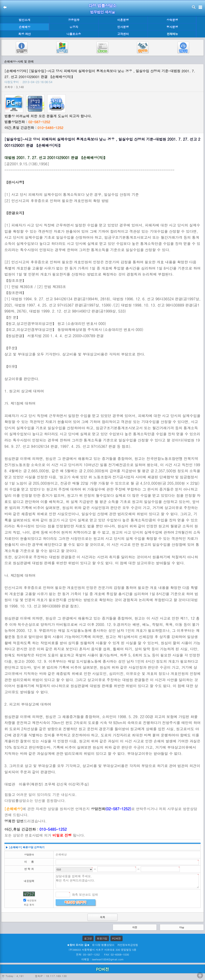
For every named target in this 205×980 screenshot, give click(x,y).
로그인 (88, 938)
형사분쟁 (172, 27)
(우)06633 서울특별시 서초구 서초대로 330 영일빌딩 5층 (102, 950)
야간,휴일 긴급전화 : (34, 128)
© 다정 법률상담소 (103, 945)
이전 (135, 927)
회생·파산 (24, 34)
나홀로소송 (74, 34)
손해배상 (25, 27)
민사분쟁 (123, 27)
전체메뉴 (172, 34)
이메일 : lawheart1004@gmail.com (103, 959)
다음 (182, 927)
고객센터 (123, 34)
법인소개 (25, 20)
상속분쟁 (172, 20)
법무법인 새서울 (102, 12)
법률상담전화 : (27, 122)
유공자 (74, 27)
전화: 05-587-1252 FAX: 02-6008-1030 (102, 954)
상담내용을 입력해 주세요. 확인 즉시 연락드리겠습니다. (127, 881)
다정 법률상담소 (103, 6)
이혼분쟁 (123, 20)
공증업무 (74, 20)
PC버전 (117, 938)
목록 (102, 917)
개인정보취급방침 (128, 945)
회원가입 (102, 938)
